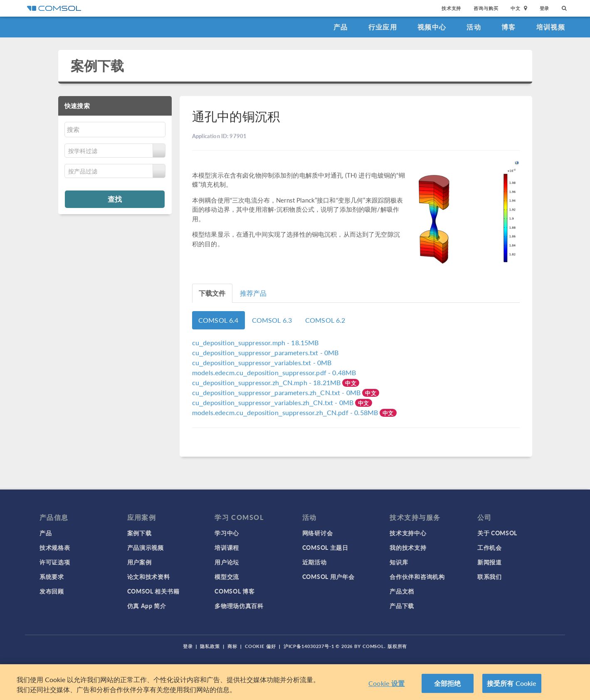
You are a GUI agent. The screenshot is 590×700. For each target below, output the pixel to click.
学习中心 (227, 533)
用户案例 (139, 562)
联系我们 (490, 576)
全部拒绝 (448, 683)
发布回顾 (52, 591)
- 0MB (265, 352)
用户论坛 (227, 562)
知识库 (399, 562)
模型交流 (227, 576)
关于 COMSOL (497, 533)
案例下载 (98, 66)
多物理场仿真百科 (239, 606)
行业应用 (383, 27)
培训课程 (227, 547)
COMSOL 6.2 (325, 320)
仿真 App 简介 (147, 606)
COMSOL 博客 (235, 591)
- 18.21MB (267, 382)
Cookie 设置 (386, 683)
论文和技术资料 (149, 576)
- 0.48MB (274, 372)
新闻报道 (490, 562)
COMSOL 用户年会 (328, 576)
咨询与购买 (486, 8)
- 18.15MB (256, 343)
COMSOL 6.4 (218, 320)
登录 (545, 8)
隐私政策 (210, 646)
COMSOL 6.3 (272, 320)
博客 (509, 27)
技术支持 (451, 8)
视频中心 (432, 27)
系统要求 (52, 576)
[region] (295, 682)
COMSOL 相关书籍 (153, 591)
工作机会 (490, 547)
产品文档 (402, 591)
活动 (474, 27)
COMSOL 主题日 (325, 547)
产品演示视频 (146, 547)
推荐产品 (253, 293)
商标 (232, 646)
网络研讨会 (318, 533)
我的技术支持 (408, 547)
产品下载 (402, 606)
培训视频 (551, 27)
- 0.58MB (286, 412)
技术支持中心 (408, 533)
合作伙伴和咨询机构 (417, 576)
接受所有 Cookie (512, 683)
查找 (115, 199)
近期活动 (315, 562)
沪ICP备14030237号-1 (309, 646)
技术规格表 (55, 547)
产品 (341, 27)
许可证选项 (55, 562)
